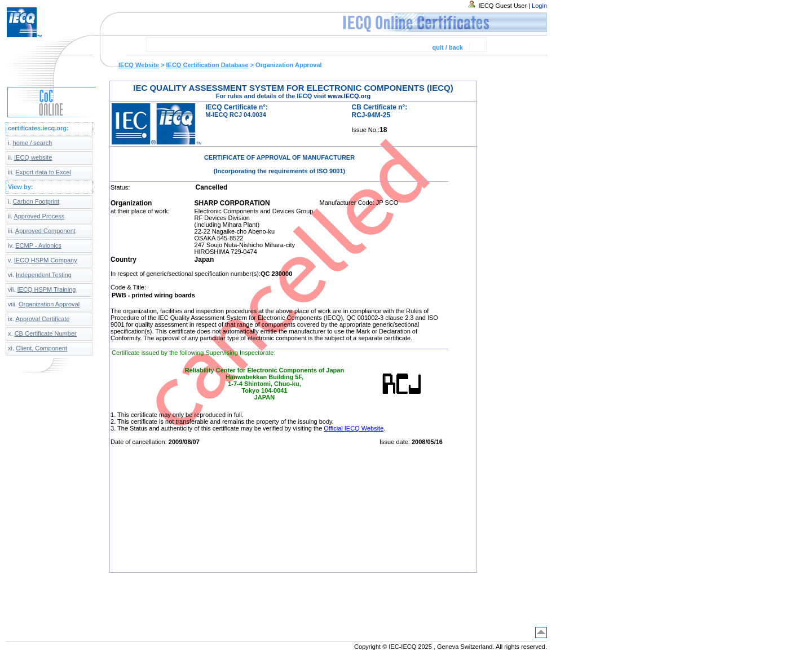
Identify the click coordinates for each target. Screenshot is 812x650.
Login (539, 6)
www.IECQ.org (349, 96)
